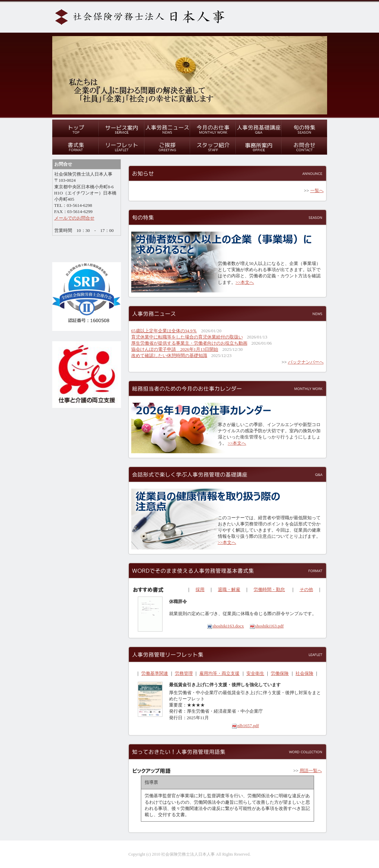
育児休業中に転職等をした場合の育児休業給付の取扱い (187, 337)
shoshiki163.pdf (266, 626)
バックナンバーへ (306, 362)
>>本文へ (245, 282)
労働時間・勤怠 (269, 589)
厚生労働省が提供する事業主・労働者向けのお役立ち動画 (189, 343)
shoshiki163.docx (225, 626)
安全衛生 (255, 673)
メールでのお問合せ (74, 218)
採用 (200, 589)
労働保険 (280, 673)
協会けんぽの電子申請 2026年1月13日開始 (175, 349)
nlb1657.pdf (245, 726)
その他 (306, 589)
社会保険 (304, 673)
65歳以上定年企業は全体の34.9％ (164, 331)
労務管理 (184, 673)
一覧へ (317, 191)
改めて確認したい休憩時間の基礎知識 (169, 355)
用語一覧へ (311, 771)
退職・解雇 (229, 589)
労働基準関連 (155, 673)
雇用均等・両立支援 (219, 673)
